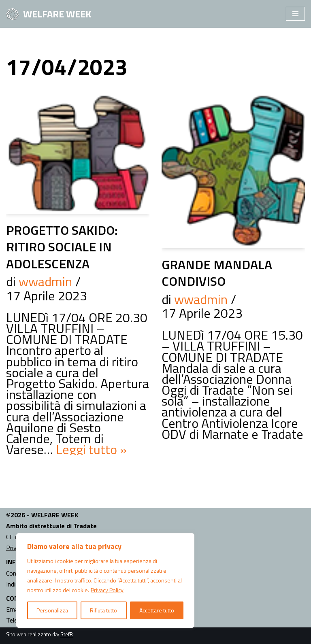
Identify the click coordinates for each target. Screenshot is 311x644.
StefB (67, 634)
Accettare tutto (157, 610)
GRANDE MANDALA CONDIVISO (217, 273)
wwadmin (45, 281)
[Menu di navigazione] (295, 14)
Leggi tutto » (91, 449)
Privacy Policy (107, 590)
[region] (105, 580)
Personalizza (52, 610)
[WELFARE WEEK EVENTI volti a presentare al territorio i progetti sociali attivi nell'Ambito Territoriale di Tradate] (49, 14)
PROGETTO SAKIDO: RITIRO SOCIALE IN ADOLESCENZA (62, 247)
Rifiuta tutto (103, 610)
